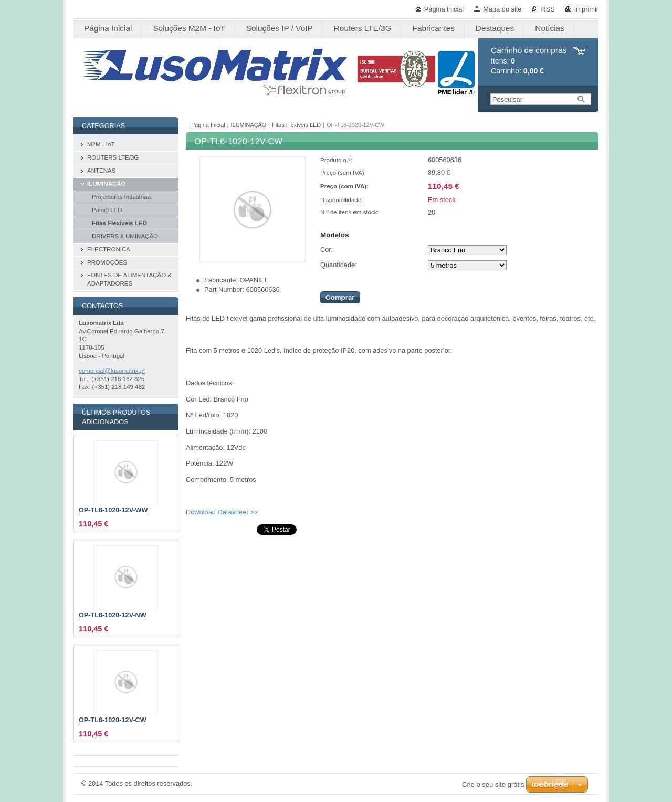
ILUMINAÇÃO (249, 125)
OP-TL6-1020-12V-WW (113, 510)
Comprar (340, 297)
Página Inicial (208, 125)
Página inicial (444, 9)
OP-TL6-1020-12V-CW (113, 720)
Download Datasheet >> (222, 512)
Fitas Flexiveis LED (296, 125)
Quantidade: (339, 265)
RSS (548, 9)
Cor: (327, 250)
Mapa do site (502, 9)
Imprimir (586, 9)
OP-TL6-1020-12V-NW (113, 615)
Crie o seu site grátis (493, 784)
